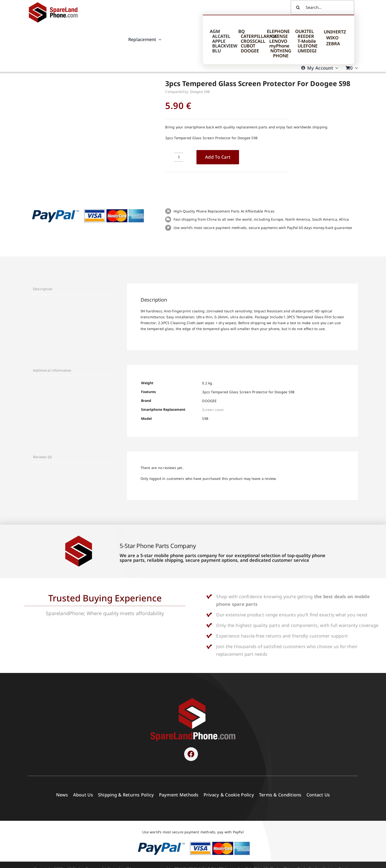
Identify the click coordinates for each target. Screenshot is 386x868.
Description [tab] (43, 289)
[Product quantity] (179, 157)
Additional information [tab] (52, 370)
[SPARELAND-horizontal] (193, 699)
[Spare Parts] (56, 3)
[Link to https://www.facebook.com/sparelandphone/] (191, 754)
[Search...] (322, 7)
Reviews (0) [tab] (42, 457)
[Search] (298, 7)
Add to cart (218, 157)
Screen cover (213, 410)
